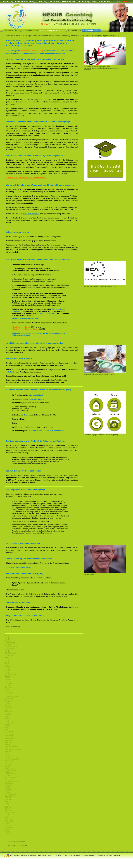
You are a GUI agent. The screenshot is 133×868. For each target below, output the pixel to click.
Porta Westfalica (11, 770)
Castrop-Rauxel (10, 674)
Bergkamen (9, 656)
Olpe (7, 763)
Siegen (7, 803)
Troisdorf (8, 811)
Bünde (7, 670)
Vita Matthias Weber (30, 31)
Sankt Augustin (10, 794)
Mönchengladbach (11, 746)
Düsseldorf (9, 693)
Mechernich (9, 735)
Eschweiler (9, 707)
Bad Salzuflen (10, 648)
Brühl (7, 669)
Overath (8, 765)
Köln (7, 730)
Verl (6, 818)
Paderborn (9, 766)
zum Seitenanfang (13, 627)
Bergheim (8, 652)
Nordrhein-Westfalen (12, 759)
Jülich (7, 717)
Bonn (7, 663)
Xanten (8, 831)
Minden (8, 744)
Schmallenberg (10, 796)
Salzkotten (9, 792)
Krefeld (8, 733)
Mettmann (9, 742)
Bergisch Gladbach (12, 654)
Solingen (8, 807)
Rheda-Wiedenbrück (12, 781)
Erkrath (8, 706)
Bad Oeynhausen (11, 646)
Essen (7, 709)
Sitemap (92, 24)
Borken (8, 665)
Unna (7, 814)
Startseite (10, 36)
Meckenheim (9, 737)
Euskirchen (9, 711)
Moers (7, 748)
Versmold (8, 820)
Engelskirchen (10, 698)
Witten (7, 824)
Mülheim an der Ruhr (12, 750)
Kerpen (8, 726)
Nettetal (8, 754)
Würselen (8, 827)
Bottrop (8, 667)
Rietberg (8, 789)
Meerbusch (9, 739)
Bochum (8, 661)
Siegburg (8, 802)
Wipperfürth (9, 822)
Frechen (8, 713)
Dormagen (9, 683)
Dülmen (8, 689)
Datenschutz (77, 24)
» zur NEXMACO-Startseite (17, 846)
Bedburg (8, 650)
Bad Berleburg (10, 643)
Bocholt (8, 659)
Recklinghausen (11, 778)
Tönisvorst (9, 809)
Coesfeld (8, 676)
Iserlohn (8, 715)
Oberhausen (9, 761)
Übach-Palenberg (11, 813)
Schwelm (8, 798)
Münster (8, 752)
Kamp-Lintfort (10, 722)
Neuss (7, 755)
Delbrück (8, 678)
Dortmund (9, 687)
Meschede (9, 741)
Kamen (8, 720)
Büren (7, 672)
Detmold (8, 680)
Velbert (7, 816)
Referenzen (88, 30)
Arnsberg (8, 639)
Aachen (8, 635)
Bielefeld (8, 658)
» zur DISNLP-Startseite (16, 841)
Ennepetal (9, 700)
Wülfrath (8, 826)
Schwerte (8, 800)
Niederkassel (10, 757)
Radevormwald (10, 774)
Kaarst (7, 718)
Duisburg (8, 694)
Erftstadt (8, 702)
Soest (7, 805)
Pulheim (8, 772)
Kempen (8, 724)
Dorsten (8, 685)
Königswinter (10, 731)
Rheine (8, 787)
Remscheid (9, 779)
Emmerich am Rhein (12, 696)
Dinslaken (9, 682)
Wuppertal (9, 829)
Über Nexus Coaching (12, 31)
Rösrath (8, 790)
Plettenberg (9, 768)
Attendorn (8, 641)
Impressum (59, 24)
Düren (7, 691)
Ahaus (7, 637)
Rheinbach (9, 783)
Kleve (7, 728)
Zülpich (8, 833)
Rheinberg (9, 785)
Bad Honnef (9, 645)
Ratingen (8, 776)
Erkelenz (8, 704)
